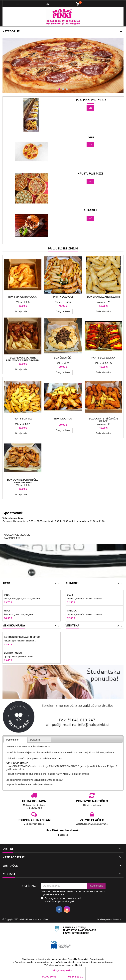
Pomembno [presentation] (12, 740)
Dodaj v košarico (23, 311)
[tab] (15, 740)
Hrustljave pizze (90, 174)
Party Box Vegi (63, 297)
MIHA (7, 611)
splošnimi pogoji (65, 901)
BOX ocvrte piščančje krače (103, 420)
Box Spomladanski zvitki (103, 297)
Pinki (7, 595)
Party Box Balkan (103, 358)
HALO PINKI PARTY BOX (90, 100)
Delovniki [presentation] (35, 740)
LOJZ (70, 595)
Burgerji (90, 210)
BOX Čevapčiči (63, 358)
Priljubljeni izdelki (63, 249)
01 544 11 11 (76, 977)
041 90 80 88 (49, 977)
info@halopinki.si (62, 970)
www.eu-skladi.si (74, 965)
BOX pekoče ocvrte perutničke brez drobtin (23, 359)
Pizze (90, 137)
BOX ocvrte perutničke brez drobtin (23, 481)
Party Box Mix (23, 419)
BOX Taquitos (63, 419)
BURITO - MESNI (13, 653)
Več (90, 108)
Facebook (63, 835)
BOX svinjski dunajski (23, 297)
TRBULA (72, 611)
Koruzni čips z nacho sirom (22, 637)
